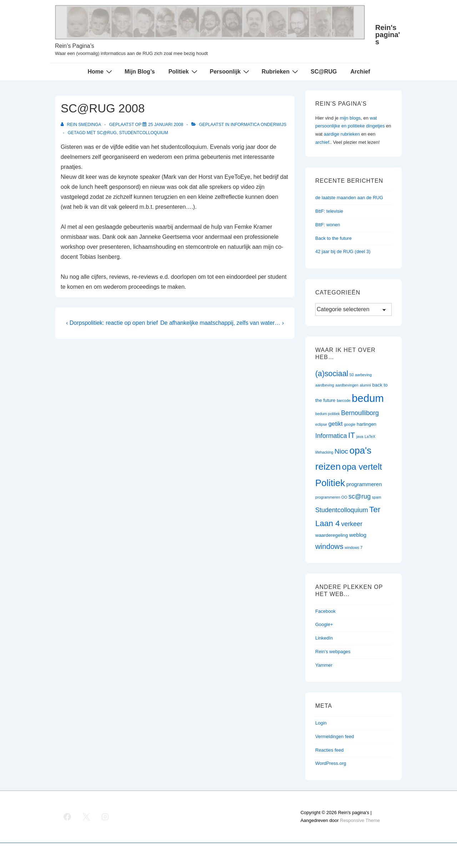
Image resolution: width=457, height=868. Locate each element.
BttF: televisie (329, 211)
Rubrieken (281, 71)
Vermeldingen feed (335, 736)
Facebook (325, 611)
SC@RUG (324, 72)
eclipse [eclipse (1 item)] (321, 424)
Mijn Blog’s (140, 72)
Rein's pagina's (388, 35)
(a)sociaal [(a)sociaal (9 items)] (332, 374)
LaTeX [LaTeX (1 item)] (370, 436)
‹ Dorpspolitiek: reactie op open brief (112, 323)
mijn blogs (350, 118)
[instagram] (105, 817)
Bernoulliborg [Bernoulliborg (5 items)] (360, 413)
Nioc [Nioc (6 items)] (341, 451)
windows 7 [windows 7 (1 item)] (353, 547)
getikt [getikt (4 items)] (336, 424)
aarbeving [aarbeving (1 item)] (363, 375)
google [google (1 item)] (350, 424)
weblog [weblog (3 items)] (358, 535)
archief (322, 142)
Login (321, 723)
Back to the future (333, 238)
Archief (360, 72)
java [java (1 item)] (360, 436)
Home (101, 71)
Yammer (324, 665)
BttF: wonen (328, 225)
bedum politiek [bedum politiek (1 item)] (328, 414)
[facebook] (67, 817)
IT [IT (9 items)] (351, 435)
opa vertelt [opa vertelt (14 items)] (362, 467)
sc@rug (107, 133)
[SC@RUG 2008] (166, 125)
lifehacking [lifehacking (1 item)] (324, 452)
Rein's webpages (333, 652)
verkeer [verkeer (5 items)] (352, 524)
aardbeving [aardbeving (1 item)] (325, 385)
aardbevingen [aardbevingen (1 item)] (347, 385)
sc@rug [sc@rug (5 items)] (360, 496)
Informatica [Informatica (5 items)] (331, 436)
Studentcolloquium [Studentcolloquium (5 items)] (342, 510)
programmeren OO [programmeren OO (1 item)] (331, 497)
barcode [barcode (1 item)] (344, 400)
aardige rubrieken (342, 134)
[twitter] (86, 817)
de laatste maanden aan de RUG (349, 198)
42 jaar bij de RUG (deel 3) (343, 251)
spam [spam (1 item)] (377, 497)
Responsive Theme (360, 820)
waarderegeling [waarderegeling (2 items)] (332, 535)
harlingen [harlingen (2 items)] (366, 424)
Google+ (324, 624)
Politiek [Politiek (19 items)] (330, 483)
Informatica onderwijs (258, 125)
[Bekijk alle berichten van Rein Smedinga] (81, 125)
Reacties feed (330, 750)
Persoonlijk (230, 71)
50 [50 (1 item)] (352, 375)
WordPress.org (331, 763)
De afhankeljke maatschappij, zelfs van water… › (222, 323)
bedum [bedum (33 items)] (368, 398)
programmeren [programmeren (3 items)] (364, 484)
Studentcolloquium (143, 133)
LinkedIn (324, 638)
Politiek (184, 71)
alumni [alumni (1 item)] (365, 385)
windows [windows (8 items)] (329, 546)
